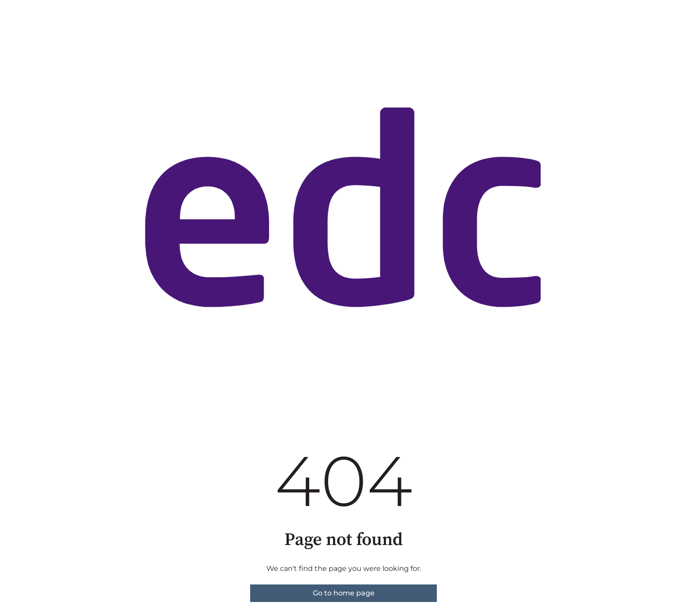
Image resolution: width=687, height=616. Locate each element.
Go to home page (344, 593)
